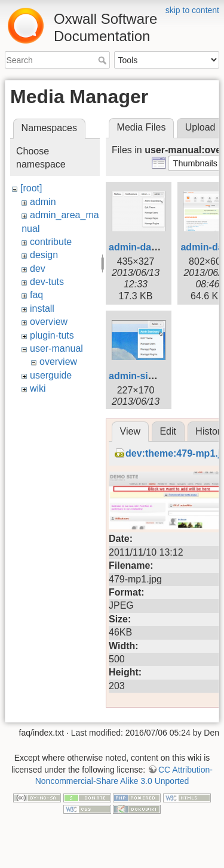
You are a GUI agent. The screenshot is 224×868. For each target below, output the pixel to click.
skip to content (192, 10)
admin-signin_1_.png (157, 376)
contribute (51, 242)
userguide (51, 375)
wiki (38, 388)
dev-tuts (47, 282)
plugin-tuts (52, 335)
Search (104, 60)
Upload (200, 127)
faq (36, 295)
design (44, 255)
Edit (168, 462)
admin (43, 202)
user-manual (56, 348)
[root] (31, 188)
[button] (195, 163)
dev (38, 269)
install (42, 309)
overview (49, 322)
